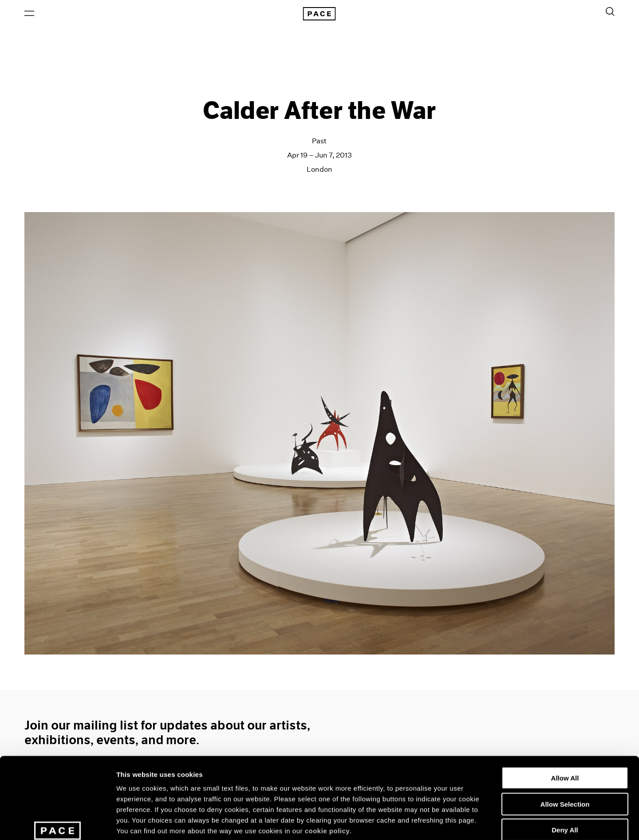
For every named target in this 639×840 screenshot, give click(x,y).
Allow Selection (565, 739)
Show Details (466, 822)
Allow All (565, 712)
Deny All (565, 764)
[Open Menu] (29, 14)
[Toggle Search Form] (610, 12)
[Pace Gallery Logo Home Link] (319, 14)
